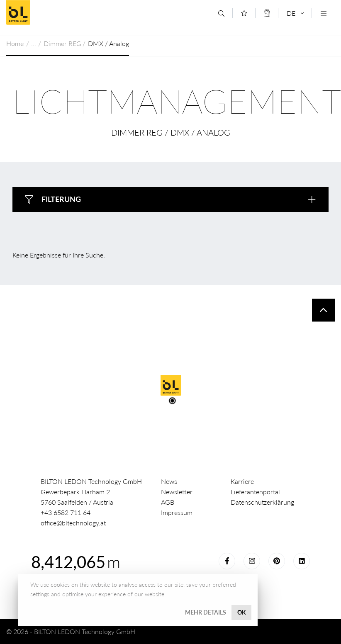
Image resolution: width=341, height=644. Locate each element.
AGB (168, 502)
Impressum (177, 512)
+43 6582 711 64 (66, 512)
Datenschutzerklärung (262, 502)
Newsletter (177, 492)
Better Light (66, 12)
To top (323, 310)
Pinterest (277, 561)
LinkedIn (302, 561)
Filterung (61, 199)
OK (242, 612)
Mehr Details (206, 612)
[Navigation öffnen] (323, 13)
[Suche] (221, 13)
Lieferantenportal (255, 492)
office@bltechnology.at (73, 523)
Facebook (227, 561)
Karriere (242, 481)
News (169, 481)
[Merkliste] (244, 13)
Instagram (252, 561)
